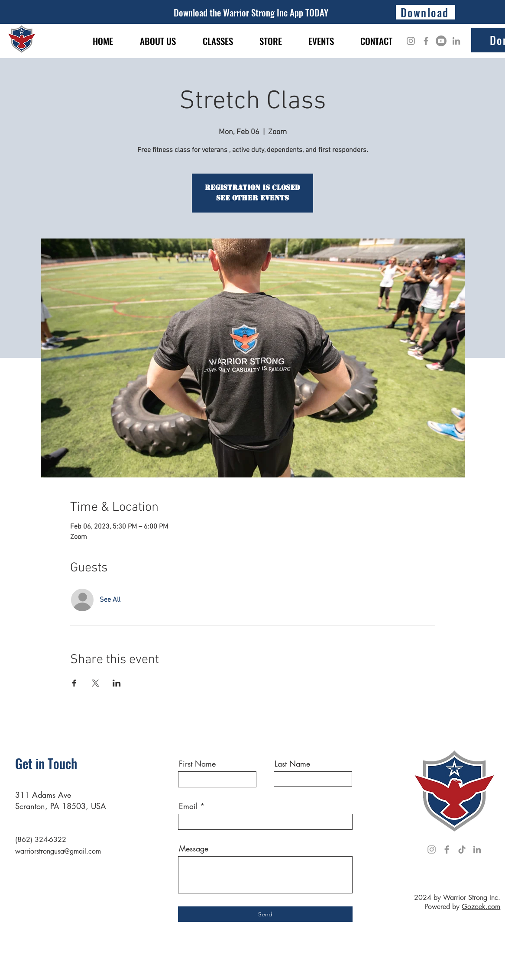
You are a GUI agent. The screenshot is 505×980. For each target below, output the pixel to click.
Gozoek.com (481, 907)
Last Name (292, 764)
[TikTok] (462, 849)
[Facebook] (426, 41)
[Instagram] (411, 41)
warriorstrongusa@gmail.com (58, 851)
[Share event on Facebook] (74, 683)
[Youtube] (441, 41)
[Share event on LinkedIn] (117, 683)
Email (188, 806)
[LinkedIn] (456, 41)
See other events (252, 198)
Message (194, 848)
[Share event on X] (95, 683)
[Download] (426, 12)
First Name (197, 764)
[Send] (265, 914)
